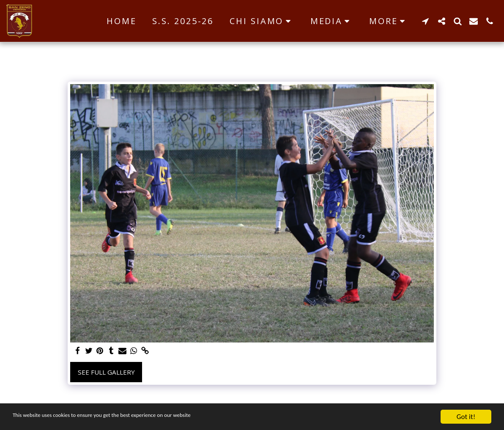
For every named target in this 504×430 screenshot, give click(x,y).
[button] (262, 21)
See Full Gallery (106, 372)
